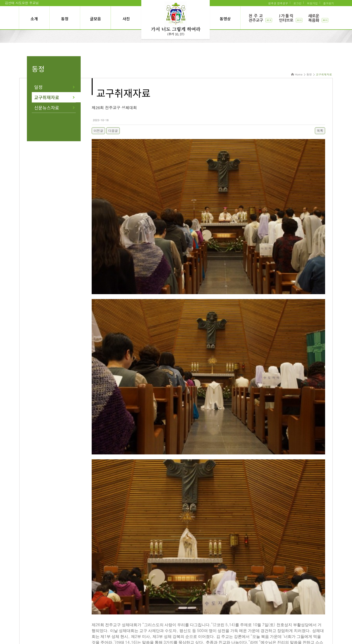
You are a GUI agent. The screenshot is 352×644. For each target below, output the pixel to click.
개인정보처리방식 (172, 611)
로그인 (297, 3)
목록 (320, 131)
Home (299, 74)
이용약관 (150, 611)
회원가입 (312, 3)
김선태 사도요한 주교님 (22, 3)
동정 (65, 19)
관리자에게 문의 (198, 611)
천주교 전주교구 (278, 3)
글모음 (95, 19)
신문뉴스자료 (47, 107)
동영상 (225, 19)
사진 (126, 19)
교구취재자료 (47, 97)
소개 (34, 19)
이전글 (98, 131)
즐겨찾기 (329, 3)
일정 (38, 87)
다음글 (113, 131)
